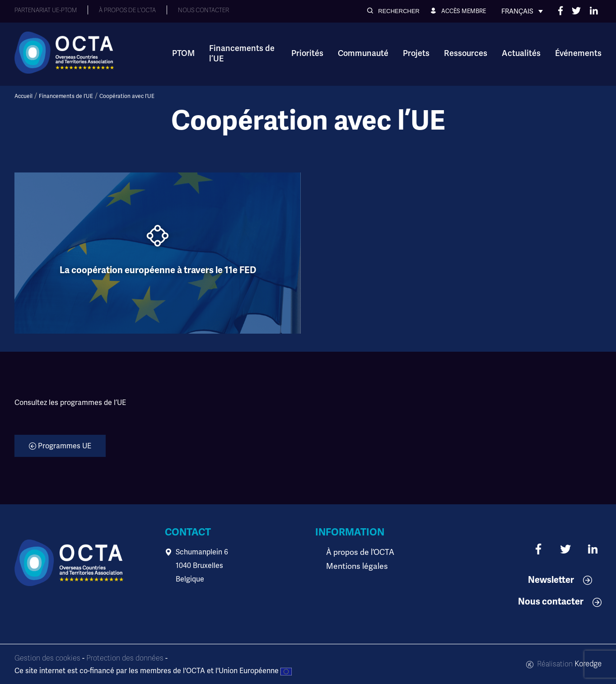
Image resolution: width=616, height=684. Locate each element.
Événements (578, 53)
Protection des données (125, 658)
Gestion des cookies (47, 658)
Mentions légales (354, 565)
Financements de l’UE (242, 54)
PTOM (183, 53)
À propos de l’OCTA (357, 552)
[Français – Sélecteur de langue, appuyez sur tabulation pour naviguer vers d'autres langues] (522, 11)
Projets (416, 53)
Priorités (307, 53)
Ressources (466, 53)
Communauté (363, 53)
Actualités (521, 53)
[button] (393, 11)
